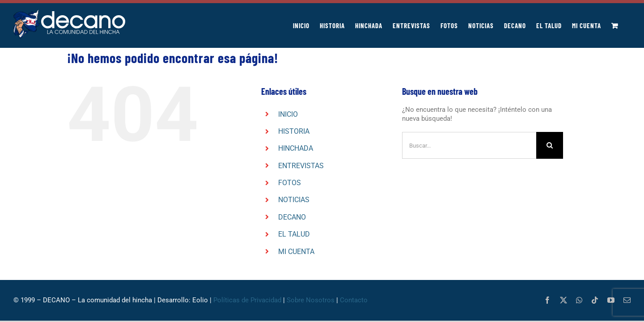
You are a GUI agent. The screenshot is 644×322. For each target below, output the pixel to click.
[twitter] (563, 300)
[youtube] (611, 300)
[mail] (627, 300)
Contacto (354, 300)
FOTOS (290, 183)
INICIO (288, 114)
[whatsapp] (579, 300)
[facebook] (547, 300)
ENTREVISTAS (301, 166)
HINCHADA (296, 148)
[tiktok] (595, 300)
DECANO (292, 217)
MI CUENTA (296, 252)
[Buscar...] (469, 145)
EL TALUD (294, 234)
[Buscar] (550, 145)
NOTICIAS (294, 200)
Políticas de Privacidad (247, 300)
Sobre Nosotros (311, 300)
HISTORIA (294, 131)
